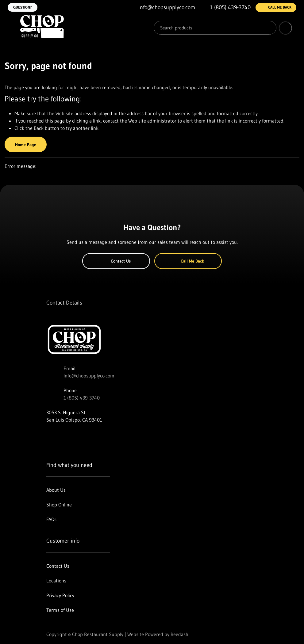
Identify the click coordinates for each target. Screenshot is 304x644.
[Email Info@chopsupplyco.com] (162, 8)
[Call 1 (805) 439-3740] (225, 8)
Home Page (26, 145)
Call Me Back (276, 8)
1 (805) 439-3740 (82, 398)
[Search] (215, 28)
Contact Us (116, 261)
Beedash (179, 634)
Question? (23, 7)
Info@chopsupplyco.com (89, 376)
